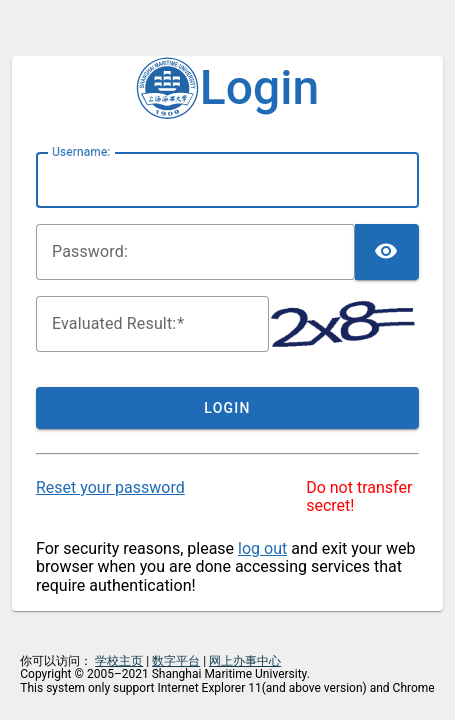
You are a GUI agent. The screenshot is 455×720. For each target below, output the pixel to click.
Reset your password (110, 487)
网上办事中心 (245, 661)
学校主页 (119, 661)
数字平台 (176, 661)
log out (262, 548)
